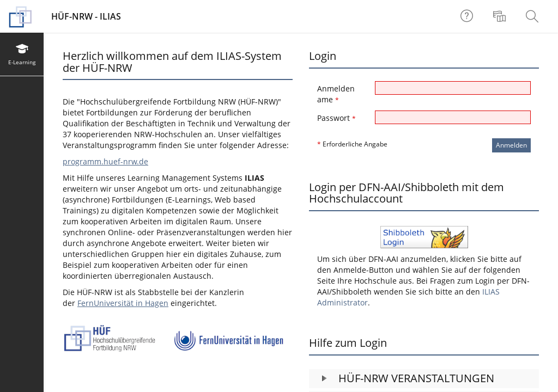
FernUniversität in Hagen (123, 303)
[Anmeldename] (453, 88)
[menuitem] (501, 16)
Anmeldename (336, 94)
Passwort (336, 118)
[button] (424, 379)
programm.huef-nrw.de (105, 161)
